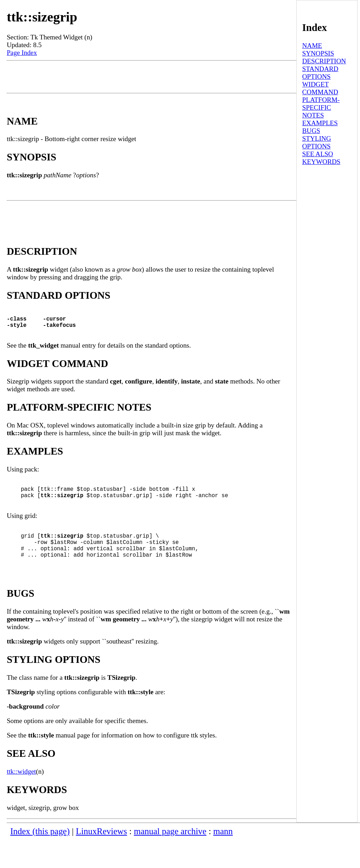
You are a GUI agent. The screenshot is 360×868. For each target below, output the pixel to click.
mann (223, 859)
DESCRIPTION (324, 61)
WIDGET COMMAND (320, 88)
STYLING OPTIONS (316, 142)
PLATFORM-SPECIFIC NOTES (321, 107)
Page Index (22, 53)
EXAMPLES (320, 123)
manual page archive (170, 859)
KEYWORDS (321, 162)
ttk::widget (21, 800)
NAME (312, 46)
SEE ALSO (317, 154)
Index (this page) (40, 859)
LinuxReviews (102, 859)
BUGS (311, 131)
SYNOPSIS (318, 53)
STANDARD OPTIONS (320, 73)
